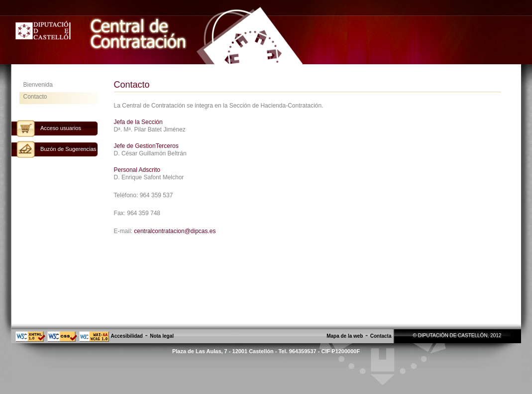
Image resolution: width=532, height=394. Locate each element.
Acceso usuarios (61, 128)
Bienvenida (38, 85)
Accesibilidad (127, 336)
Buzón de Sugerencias (68, 149)
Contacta (381, 336)
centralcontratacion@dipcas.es (175, 231)
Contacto (35, 97)
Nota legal (162, 336)
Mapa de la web (345, 336)
